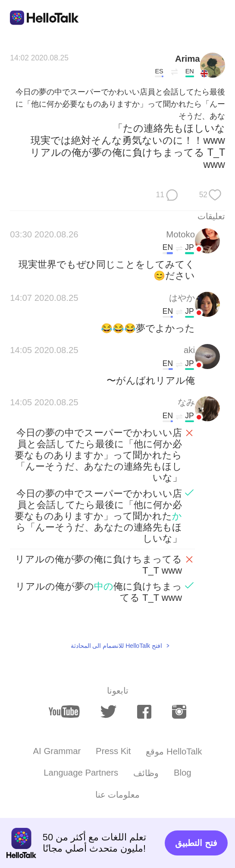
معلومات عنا (118, 795)
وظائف (146, 773)
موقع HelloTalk (174, 751)
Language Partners (81, 773)
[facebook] (144, 712)
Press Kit (113, 751)
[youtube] (64, 712)
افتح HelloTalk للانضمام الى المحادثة (116, 646)
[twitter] (108, 712)
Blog (183, 773)
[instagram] (179, 712)
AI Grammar (57, 751)
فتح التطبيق (196, 843)
